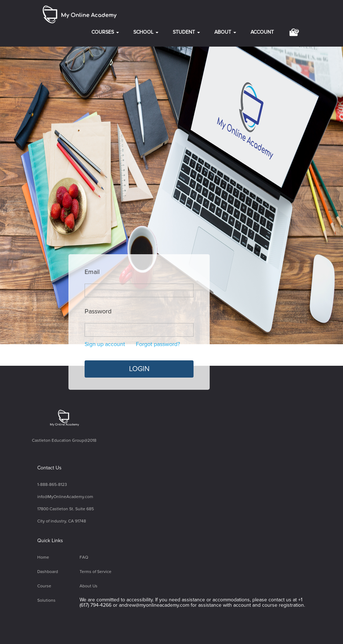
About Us (89, 586)
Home (43, 557)
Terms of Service (96, 572)
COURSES (105, 32)
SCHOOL (146, 32)
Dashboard (48, 572)
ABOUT (225, 32)
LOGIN (139, 369)
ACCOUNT (262, 32)
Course (44, 586)
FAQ (84, 557)
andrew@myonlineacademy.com (154, 605)
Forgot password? (158, 344)
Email (92, 272)
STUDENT (186, 32)
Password (98, 312)
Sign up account (105, 344)
